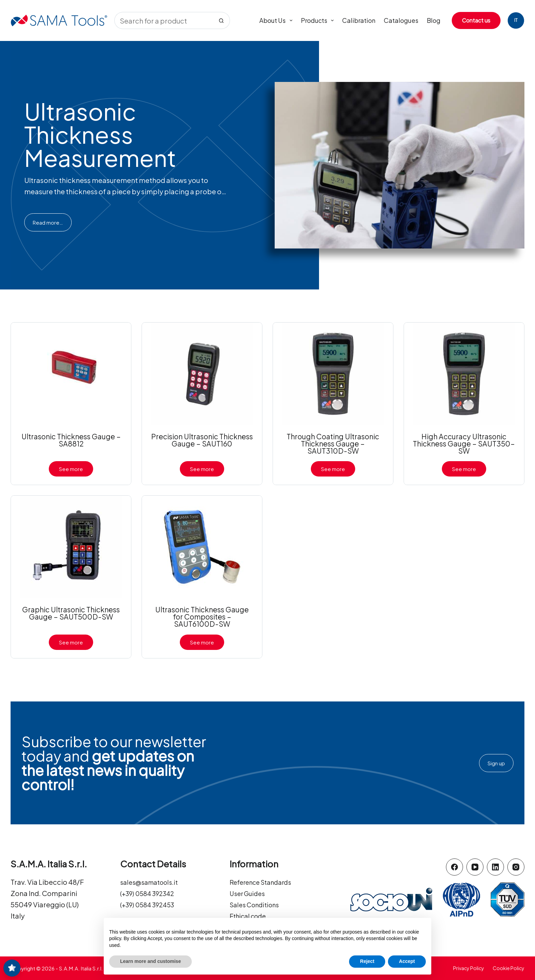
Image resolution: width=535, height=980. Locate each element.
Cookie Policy (509, 968)
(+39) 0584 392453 (150, 904)
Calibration (359, 20)
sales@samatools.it (152, 882)
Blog (434, 20)
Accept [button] (407, 961)
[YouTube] (475, 867)
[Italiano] (516, 20)
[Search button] (221, 20)
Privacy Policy (469, 968)
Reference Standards (264, 882)
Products (319, 20)
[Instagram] (516, 867)
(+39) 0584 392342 (150, 893)
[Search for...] (164, 20)
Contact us (476, 20)
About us (277, 20)
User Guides (249, 893)
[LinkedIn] (495, 867)
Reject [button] (367, 961)
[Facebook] (454, 867)
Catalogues (401, 20)
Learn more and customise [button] (150, 961)
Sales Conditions (257, 904)
